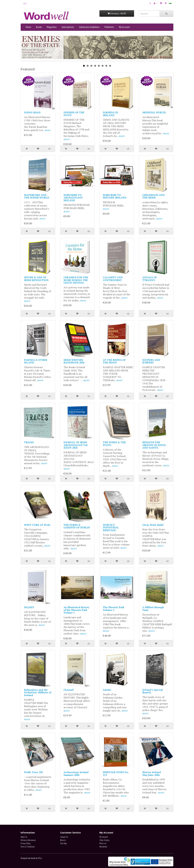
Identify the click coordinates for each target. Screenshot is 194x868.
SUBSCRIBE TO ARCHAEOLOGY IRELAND (73, 198)
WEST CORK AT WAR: (37, 525)
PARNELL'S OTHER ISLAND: (36, 361)
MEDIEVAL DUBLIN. (154, 112)
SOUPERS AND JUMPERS (151, 361)
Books (39, 27)
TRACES (29, 442)
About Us (24, 837)
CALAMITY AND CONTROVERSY (113, 279)
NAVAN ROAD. (33, 112)
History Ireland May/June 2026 (152, 774)
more (48, 130)
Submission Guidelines (89, 27)
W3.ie (40, 858)
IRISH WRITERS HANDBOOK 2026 (74, 361)
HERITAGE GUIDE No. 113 (116, 774)
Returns (63, 840)
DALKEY (29, 607)
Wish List (103, 843)
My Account (124, 27)
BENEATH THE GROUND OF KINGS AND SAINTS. (154, 445)
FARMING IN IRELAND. (110, 114)
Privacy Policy (26, 843)
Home (28, 27)
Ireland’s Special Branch (153, 691)
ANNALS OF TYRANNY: (150, 279)
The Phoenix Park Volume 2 (114, 609)
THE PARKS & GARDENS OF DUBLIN (77, 526)
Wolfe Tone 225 (33, 772)
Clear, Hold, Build (153, 525)
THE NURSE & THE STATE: (114, 444)
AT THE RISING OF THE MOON (114, 361)
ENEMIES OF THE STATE (74, 114)
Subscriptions (68, 27)
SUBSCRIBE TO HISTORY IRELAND (115, 196)
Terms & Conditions (28, 847)
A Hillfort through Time (153, 609)
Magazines (52, 27)
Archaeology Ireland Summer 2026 (76, 774)
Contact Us (64, 837)
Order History (104, 840)
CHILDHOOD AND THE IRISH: (153, 196)
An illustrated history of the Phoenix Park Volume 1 (76, 610)
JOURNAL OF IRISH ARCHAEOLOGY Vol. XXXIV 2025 (76, 445)
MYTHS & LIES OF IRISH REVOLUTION (36, 279)
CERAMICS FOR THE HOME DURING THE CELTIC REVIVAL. (76, 280)
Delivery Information (28, 840)
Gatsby (107, 690)
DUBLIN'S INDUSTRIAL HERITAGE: (111, 527)
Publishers (109, 27)
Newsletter (103, 847)
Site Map (63, 843)
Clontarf (68, 690)
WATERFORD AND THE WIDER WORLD (37, 196)
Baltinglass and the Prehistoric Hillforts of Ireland (38, 692)
